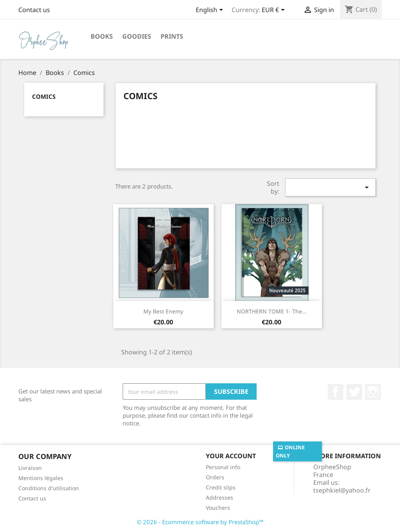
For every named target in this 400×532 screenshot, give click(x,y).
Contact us (34, 10)
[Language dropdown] (211, 11)
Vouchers (218, 508)
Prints (172, 36)
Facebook (336, 392)
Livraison (30, 468)
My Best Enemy (163, 311)
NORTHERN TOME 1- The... (272, 311)
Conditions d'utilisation (49, 488)
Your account (231, 456)
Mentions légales (41, 478)
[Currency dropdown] (275, 11)
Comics (44, 96)
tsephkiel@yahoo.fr (342, 490)
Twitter (354, 392)
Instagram (373, 392)
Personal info (223, 467)
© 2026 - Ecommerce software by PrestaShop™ (200, 522)
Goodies (137, 36)
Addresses (220, 497)
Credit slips (221, 487)
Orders (215, 477)
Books (102, 36)
